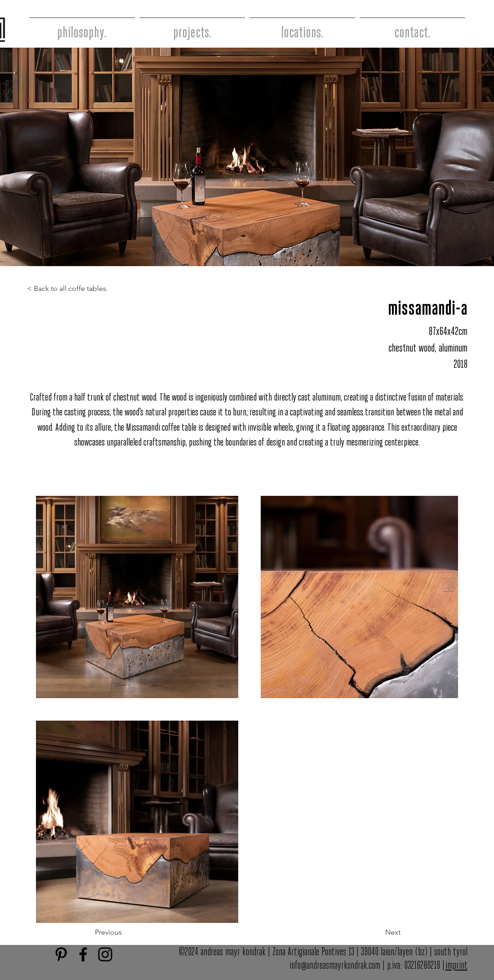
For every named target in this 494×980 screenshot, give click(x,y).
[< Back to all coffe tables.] (71, 289)
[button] (131, 932)
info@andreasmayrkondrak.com (335, 966)
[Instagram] (105, 954)
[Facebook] (83, 954)
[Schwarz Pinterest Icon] (61, 954)
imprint (456, 966)
